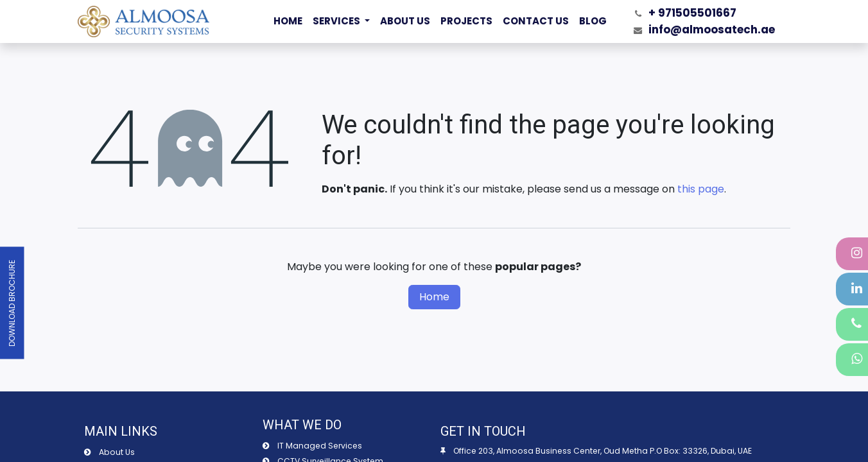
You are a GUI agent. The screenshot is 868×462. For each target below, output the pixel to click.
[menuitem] (288, 21)
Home (434, 297)
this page (701, 189)
